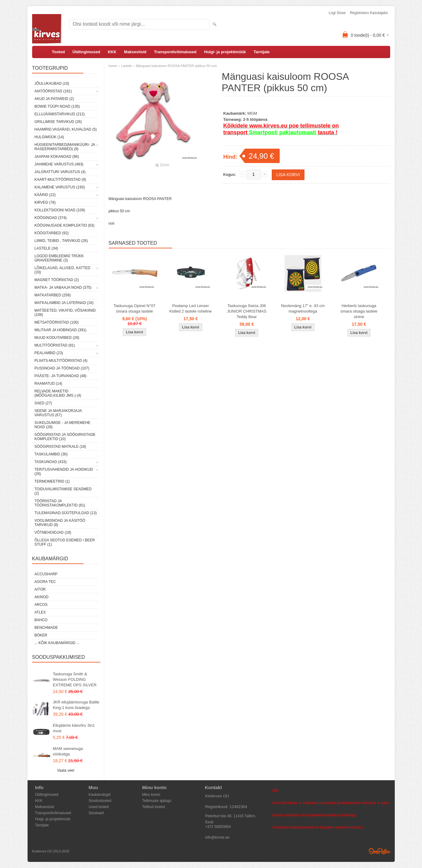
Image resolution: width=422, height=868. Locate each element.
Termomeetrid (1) (52, 481)
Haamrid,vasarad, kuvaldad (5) (66, 129)
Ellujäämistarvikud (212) (60, 114)
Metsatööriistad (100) (57, 322)
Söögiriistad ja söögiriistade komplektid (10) (65, 437)
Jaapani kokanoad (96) (57, 157)
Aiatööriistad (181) (53, 91)
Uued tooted (99, 807)
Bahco (41, 620)
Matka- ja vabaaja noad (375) (63, 287)
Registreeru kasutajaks (369, 13)
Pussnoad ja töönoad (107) (62, 368)
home (113, 66)
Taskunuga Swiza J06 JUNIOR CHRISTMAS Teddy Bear (247, 311)
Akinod (42, 597)
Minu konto (151, 795)
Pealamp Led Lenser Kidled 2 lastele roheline (191, 308)
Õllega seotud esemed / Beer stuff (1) (65, 542)
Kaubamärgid (100, 795)
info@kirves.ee (218, 837)
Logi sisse (337, 13)
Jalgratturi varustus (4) (60, 172)
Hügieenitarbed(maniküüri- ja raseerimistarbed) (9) (65, 147)
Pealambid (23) (49, 353)
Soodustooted (100, 801)
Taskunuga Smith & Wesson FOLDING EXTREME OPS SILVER (75, 679)
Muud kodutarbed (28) (57, 338)
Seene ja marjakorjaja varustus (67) (58, 413)
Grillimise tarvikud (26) (58, 122)
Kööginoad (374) (51, 218)
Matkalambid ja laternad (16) (64, 303)
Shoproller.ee (379, 851)
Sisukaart (96, 813)
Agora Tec (45, 582)
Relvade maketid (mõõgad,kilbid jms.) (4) (58, 393)
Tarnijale (262, 52)
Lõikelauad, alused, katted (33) (63, 270)
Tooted (58, 52)
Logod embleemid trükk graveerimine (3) (59, 258)
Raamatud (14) (49, 384)
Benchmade (46, 628)
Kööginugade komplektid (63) (65, 225)
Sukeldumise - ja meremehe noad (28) (63, 425)
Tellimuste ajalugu (157, 801)
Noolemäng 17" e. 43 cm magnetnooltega (303, 308)
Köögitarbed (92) (52, 233)
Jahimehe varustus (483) (59, 164)
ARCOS (41, 605)
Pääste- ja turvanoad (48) (61, 376)
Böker (41, 635)
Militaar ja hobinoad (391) (61, 330)
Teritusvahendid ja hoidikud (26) (64, 472)
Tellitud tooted (154, 807)
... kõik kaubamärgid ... (57, 643)
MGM (252, 113)
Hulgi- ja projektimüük (225, 52)
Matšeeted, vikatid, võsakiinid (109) (65, 313)
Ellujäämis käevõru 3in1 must (74, 728)
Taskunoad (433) (51, 462)
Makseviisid (135, 52)
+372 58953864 (218, 827)
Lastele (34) (46, 248)
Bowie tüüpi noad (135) (57, 106)
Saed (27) (43, 403)
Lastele (126, 66)
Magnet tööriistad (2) (57, 280)
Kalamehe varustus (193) (60, 187)
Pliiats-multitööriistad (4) (61, 361)
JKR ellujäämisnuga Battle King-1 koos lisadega (76, 705)
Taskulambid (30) (51, 454)
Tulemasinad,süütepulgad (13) (66, 513)
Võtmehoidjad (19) (53, 532)
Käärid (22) (45, 195)
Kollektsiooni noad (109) (60, 210)
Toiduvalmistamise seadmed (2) (63, 491)
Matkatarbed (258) (53, 295)
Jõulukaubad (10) (52, 83)
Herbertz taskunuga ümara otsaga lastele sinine (359, 311)
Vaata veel (66, 770)
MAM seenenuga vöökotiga (68, 751)
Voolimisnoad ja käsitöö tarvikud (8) (60, 523)
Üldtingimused (86, 52)
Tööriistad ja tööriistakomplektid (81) (60, 503)
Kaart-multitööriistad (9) (60, 180)
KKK (112, 52)
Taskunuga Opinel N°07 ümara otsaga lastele (134, 308)
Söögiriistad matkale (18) (60, 447)
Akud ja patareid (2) (54, 99)
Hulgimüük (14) (49, 137)
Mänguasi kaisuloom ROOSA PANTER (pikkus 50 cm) (176, 66)
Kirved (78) (45, 202)
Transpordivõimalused (175, 52)
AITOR (40, 589)
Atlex (40, 612)
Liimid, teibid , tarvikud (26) (61, 241)
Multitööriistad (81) (55, 345)
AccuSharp (46, 574)
